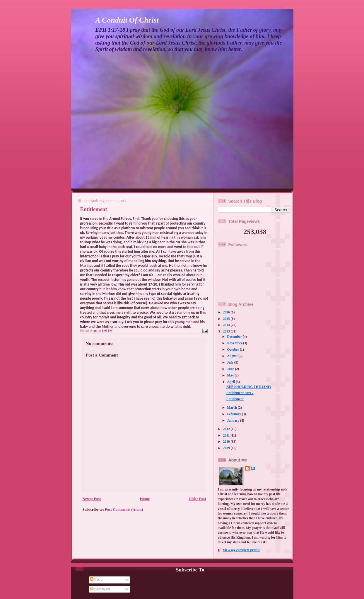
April (232, 382)
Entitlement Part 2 (240, 393)
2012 (227, 429)
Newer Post (92, 499)
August (233, 356)
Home (145, 499)
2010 (227, 442)
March (233, 408)
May (231, 375)
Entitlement (235, 399)
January (234, 421)
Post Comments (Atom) (124, 509)
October (234, 350)
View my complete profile (241, 550)
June (231, 369)
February (235, 414)
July (231, 363)
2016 (227, 312)
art (253, 468)
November (235, 343)
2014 (227, 325)
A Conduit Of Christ (127, 20)
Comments (100, 589)
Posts (96, 580)
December (235, 337)
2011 (227, 436)
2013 (227, 331)
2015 (227, 319)
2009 (227, 448)
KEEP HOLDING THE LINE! (249, 387)
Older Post (197, 499)
